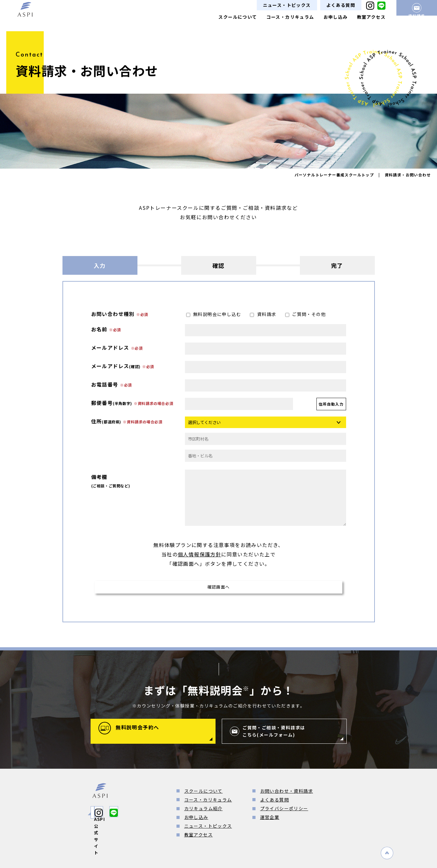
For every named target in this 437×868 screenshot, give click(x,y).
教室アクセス (371, 17)
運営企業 (270, 820)
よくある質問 (341, 5)
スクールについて (238, 17)
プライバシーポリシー (284, 811)
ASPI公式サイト (120, 815)
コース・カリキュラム (290, 17)
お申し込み (336, 17)
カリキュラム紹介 (204, 811)
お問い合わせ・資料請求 (287, 794)
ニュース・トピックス (287, 5)
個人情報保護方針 (199, 554)
